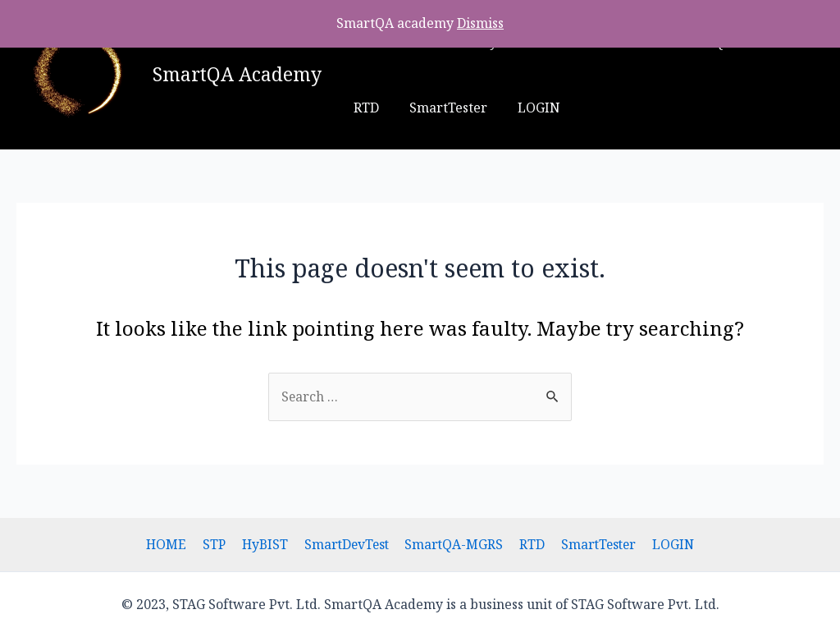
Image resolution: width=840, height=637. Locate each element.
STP (218, 544)
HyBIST (267, 544)
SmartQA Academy (237, 74)
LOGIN (477, 108)
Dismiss (480, 23)
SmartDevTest (347, 544)
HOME (172, 544)
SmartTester (390, 108)
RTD (530, 544)
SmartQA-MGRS (454, 544)
